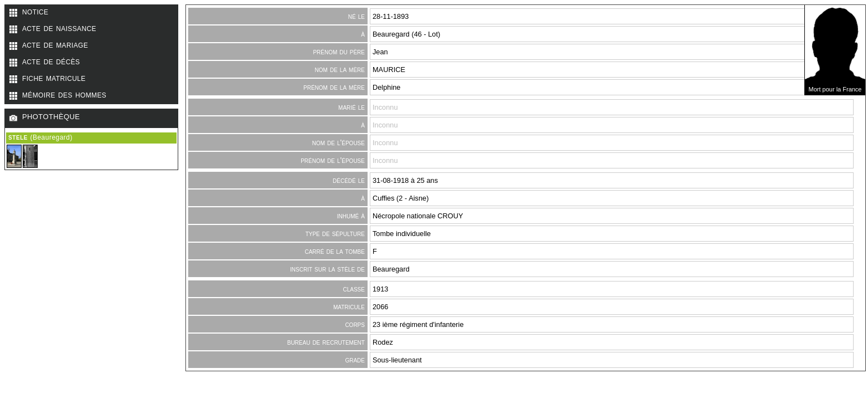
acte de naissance (59, 28)
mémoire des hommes (64, 94)
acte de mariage (55, 44)
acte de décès (51, 61)
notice (35, 11)
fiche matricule (54, 78)
